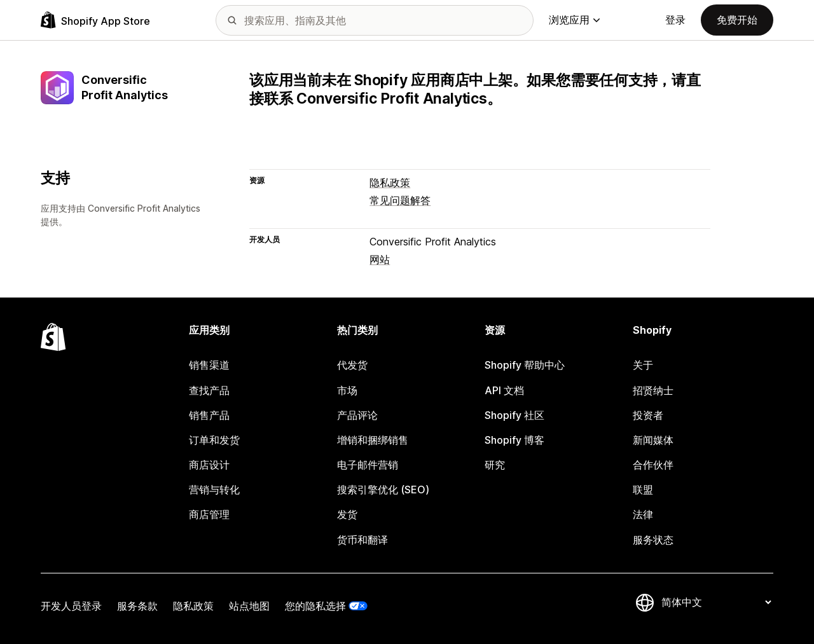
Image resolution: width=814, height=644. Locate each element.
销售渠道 (209, 365)
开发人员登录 (71, 606)
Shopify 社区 (514, 415)
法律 (643, 514)
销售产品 (209, 415)
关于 (643, 365)
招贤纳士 (653, 390)
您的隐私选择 (315, 606)
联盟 (643, 490)
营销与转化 (214, 490)
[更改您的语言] (716, 603)
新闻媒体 (653, 440)
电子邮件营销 (368, 465)
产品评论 (357, 415)
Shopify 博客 (514, 440)
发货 (347, 514)
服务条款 (137, 606)
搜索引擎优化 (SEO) (383, 490)
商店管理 (209, 514)
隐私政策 (390, 182)
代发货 (352, 365)
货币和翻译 (362, 540)
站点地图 (249, 606)
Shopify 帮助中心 (525, 365)
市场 (347, 390)
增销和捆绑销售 (373, 440)
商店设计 (209, 465)
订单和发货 (214, 440)
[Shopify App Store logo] (95, 20)
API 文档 (504, 390)
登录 (675, 20)
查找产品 (209, 390)
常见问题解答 (400, 200)
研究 (495, 465)
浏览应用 (574, 20)
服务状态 (653, 540)
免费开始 (737, 20)
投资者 (648, 415)
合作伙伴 (653, 465)
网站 (380, 259)
